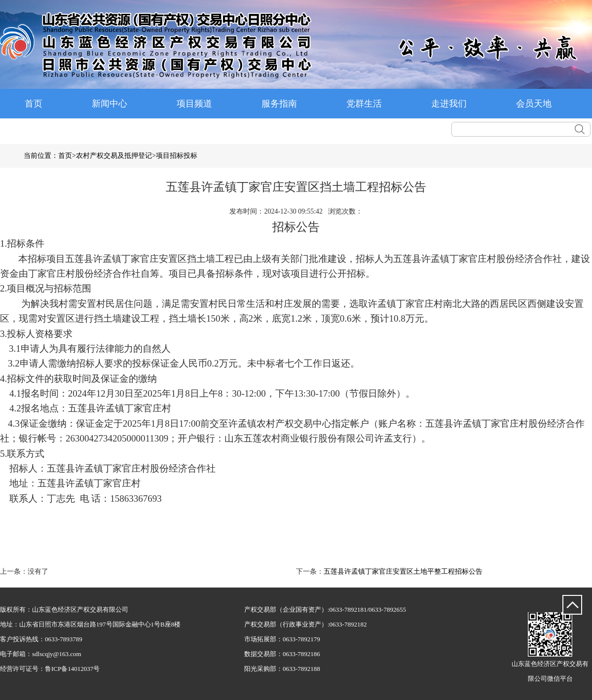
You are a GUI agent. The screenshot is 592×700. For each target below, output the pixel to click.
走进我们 (449, 104)
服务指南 (279, 104)
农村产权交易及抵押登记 (114, 156)
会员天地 (534, 104)
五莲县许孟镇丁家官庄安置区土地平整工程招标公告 (403, 571)
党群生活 (364, 104)
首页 (34, 104)
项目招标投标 (177, 156)
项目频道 (194, 104)
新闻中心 (110, 104)
